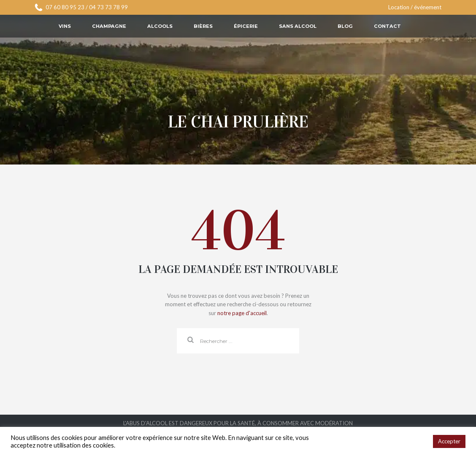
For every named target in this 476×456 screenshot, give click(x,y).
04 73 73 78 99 (108, 7)
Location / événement (415, 7)
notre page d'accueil (242, 313)
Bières (203, 26)
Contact (387, 26)
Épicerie (246, 26)
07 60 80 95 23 (65, 7)
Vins (65, 26)
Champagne (109, 26)
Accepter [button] (449, 441)
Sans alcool (298, 26)
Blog (345, 26)
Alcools (160, 26)
